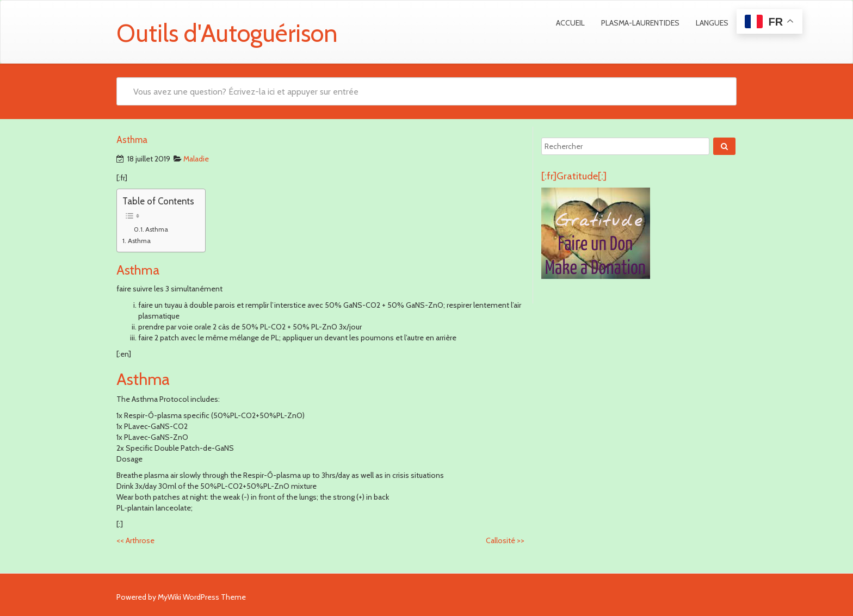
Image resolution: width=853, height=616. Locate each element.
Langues (712, 23)
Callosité (505, 540)
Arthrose (135, 540)
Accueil (570, 23)
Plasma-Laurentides (640, 23)
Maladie (196, 159)
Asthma (157, 229)
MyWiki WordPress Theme (202, 597)
